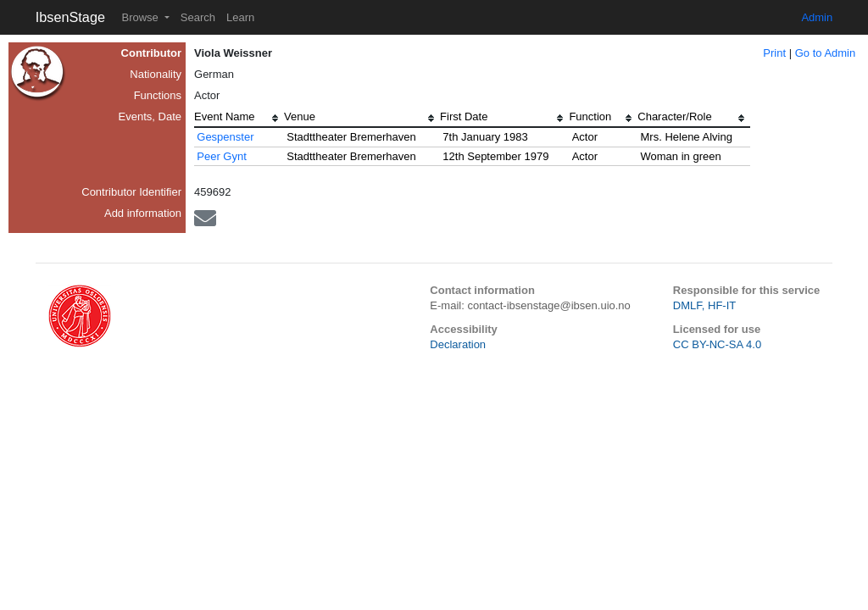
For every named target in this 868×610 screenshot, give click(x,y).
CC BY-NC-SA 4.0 (717, 344)
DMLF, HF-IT (704, 305)
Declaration (458, 344)
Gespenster (225, 137)
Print (774, 53)
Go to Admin (826, 53)
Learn (240, 17)
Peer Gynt (222, 156)
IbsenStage (70, 17)
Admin (817, 17)
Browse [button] (141, 17)
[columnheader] (239, 119)
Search (198, 17)
